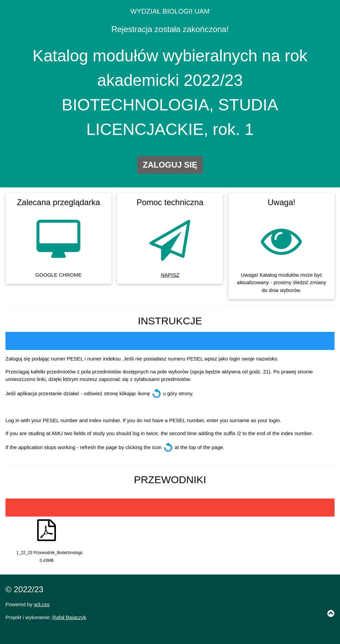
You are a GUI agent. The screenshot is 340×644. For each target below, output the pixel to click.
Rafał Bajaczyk (69, 617)
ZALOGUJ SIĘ (170, 165)
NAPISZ (170, 275)
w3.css (42, 604)
